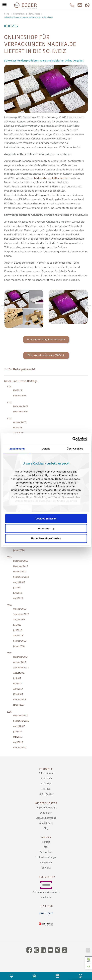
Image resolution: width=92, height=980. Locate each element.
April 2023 (18, 433)
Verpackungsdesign (46, 808)
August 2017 (19, 673)
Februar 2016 (20, 747)
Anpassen (46, 528)
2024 (9, 403)
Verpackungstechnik (46, 818)
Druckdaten (46, 813)
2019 (9, 557)
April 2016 (18, 742)
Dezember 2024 (21, 406)
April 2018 (18, 636)
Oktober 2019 (20, 572)
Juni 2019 (18, 593)
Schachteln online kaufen (46, 892)
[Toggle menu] (4, 5)
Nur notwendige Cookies (46, 538)
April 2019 (18, 598)
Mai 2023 (18, 428)
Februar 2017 (20, 700)
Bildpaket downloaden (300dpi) (46, 355)
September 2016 (21, 721)
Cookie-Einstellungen (46, 857)
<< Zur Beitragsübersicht (20, 369)
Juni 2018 (18, 630)
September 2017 (21, 668)
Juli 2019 (17, 588)
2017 (9, 653)
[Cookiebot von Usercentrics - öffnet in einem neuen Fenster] (72, 439)
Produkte (46, 769)
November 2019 (21, 566)
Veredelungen (46, 823)
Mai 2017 (18, 684)
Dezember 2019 (21, 561)
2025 (9, 387)
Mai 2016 (18, 737)
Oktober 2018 (20, 609)
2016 (9, 712)
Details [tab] (46, 448)
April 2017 (18, 689)
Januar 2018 (19, 646)
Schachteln (46, 778)
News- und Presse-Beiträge (21, 381)
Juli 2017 (17, 678)
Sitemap (46, 868)
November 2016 (21, 716)
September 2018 (21, 614)
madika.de (46, 897)
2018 (9, 605)
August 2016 (19, 726)
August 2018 (19, 620)
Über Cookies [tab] (75, 448)
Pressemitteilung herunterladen (46, 339)
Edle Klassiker (46, 794)
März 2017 (18, 694)
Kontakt (46, 842)
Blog (46, 828)
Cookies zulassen (46, 518)
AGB (46, 847)
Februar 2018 (20, 641)
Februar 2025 (20, 396)
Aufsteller (46, 784)
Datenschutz (46, 852)
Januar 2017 (19, 705)
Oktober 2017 (20, 662)
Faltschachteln (46, 773)
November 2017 (21, 657)
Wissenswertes (46, 803)
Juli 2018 (17, 625)
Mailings (46, 789)
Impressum (46, 863)
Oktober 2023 (20, 422)
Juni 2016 (18, 732)
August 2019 (19, 582)
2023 (9, 419)
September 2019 (21, 577)
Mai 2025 (18, 390)
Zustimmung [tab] (17, 448)
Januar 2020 (19, 550)
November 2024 (21, 412)
